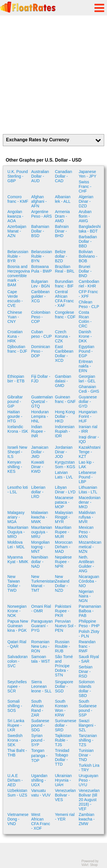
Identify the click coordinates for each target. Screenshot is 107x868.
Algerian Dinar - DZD (86, 201)
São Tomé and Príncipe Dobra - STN (64, 666)
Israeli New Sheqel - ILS (17, 452)
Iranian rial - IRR (88, 429)
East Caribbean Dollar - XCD (64, 353)
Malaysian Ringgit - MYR (64, 517)
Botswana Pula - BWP (41, 269)
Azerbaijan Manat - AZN (17, 231)
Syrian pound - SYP (38, 740)
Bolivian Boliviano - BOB (88, 256)
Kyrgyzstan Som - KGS (65, 464)
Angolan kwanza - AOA (15, 216)
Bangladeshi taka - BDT (90, 229)
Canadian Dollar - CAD (64, 176)
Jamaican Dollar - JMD (40, 452)
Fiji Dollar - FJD (41, 379)
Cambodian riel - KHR (89, 284)
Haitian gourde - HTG (15, 416)
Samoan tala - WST (41, 659)
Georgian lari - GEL (87, 379)
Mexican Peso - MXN (86, 532)
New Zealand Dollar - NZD (62, 583)
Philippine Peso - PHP (89, 623)
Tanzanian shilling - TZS (88, 740)
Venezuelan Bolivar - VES (65, 795)
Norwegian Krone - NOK (17, 611)
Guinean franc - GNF (65, 399)
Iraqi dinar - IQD (89, 439)
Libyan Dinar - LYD (65, 490)
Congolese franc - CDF (65, 315)
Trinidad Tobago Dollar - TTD (62, 757)
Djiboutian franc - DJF (17, 349)
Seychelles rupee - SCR (17, 686)
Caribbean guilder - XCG (40, 296)
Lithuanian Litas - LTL (88, 490)
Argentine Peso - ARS (41, 214)
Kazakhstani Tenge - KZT (90, 452)
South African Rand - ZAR (37, 708)
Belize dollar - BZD (61, 256)
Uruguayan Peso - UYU (89, 780)
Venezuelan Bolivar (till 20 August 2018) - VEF (89, 800)
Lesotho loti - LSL (18, 490)
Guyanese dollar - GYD (88, 402)
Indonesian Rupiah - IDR (65, 431)
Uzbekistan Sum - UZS (17, 793)
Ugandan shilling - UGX (39, 780)
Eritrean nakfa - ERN (86, 366)
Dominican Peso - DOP (41, 351)
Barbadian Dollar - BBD (88, 241)
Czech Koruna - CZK (63, 336)
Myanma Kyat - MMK (18, 559)
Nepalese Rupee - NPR (63, 562)
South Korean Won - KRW (61, 708)
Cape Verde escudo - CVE (15, 299)
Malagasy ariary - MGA (16, 517)
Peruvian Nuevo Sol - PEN (65, 626)
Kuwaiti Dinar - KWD (38, 467)
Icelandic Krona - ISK (18, 429)
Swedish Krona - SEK (15, 740)
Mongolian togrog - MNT (40, 547)
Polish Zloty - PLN (89, 634)
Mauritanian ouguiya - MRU (42, 532)
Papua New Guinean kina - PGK (18, 626)
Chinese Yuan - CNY (15, 317)
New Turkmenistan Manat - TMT (42, 583)
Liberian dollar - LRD (38, 492)
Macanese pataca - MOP (64, 502)
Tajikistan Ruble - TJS (63, 740)
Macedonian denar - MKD (90, 502)
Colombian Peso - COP (41, 317)
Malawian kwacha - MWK (40, 517)
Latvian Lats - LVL (64, 475)
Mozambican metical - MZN (90, 547)
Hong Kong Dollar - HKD (65, 416)
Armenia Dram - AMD (62, 216)
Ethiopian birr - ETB (16, 379)
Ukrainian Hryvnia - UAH (63, 780)
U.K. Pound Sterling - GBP (18, 176)
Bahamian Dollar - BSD (40, 231)
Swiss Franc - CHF (85, 186)
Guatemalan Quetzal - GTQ (42, 402)
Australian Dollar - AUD (40, 176)
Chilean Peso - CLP (89, 304)
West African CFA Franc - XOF (41, 821)
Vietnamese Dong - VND (18, 819)
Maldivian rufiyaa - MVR (87, 517)
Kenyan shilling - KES (15, 467)
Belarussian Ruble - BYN (42, 256)
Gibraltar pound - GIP (15, 402)
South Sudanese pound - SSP (88, 708)
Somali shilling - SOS (15, 706)
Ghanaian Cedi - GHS (89, 389)
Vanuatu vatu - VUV (41, 793)
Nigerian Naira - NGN (86, 596)
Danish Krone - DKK (85, 336)
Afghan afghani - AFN (39, 201)
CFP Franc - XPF (88, 294)
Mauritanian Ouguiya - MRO (18, 532)
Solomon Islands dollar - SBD (87, 689)
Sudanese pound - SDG (40, 725)
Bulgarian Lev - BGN (40, 284)
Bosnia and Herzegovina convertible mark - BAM (19, 276)
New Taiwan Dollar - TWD (14, 583)
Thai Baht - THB (17, 753)
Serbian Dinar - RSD (86, 672)
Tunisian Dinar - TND (86, 755)
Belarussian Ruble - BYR (18, 256)
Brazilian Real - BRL (65, 269)
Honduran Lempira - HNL (40, 416)
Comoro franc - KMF (18, 199)
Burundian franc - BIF (64, 284)
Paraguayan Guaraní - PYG (42, 626)
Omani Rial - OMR (41, 609)
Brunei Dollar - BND (85, 271)
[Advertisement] (53, 75)
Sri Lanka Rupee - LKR (16, 725)
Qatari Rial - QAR (17, 644)
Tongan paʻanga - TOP (39, 755)
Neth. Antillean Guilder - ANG (86, 564)
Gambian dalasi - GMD (63, 381)
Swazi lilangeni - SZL (87, 725)
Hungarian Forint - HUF (88, 416)
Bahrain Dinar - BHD (62, 231)
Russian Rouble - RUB (63, 646)
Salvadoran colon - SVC (18, 661)
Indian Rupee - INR (38, 431)
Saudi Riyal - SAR (89, 659)
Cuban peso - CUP (41, 334)
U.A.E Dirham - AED (15, 780)
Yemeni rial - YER (65, 817)
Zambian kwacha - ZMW (87, 819)
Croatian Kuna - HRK (15, 336)
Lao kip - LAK (86, 464)
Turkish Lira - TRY (89, 768)
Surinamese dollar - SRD (66, 725)
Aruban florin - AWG (85, 216)
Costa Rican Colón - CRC (85, 319)
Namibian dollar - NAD (40, 562)
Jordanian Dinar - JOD (64, 452)
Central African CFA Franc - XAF (64, 299)
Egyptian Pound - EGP (86, 351)
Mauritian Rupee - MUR (63, 532)
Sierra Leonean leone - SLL (41, 686)
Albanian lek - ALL (63, 199)
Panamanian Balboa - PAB (90, 611)
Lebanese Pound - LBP (88, 477)
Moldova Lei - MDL (16, 545)
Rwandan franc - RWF (87, 646)
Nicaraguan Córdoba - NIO (89, 581)
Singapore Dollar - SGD (64, 686)
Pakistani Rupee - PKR (63, 611)
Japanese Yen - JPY (88, 174)
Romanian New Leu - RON (40, 646)
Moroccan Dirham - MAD (64, 547)
